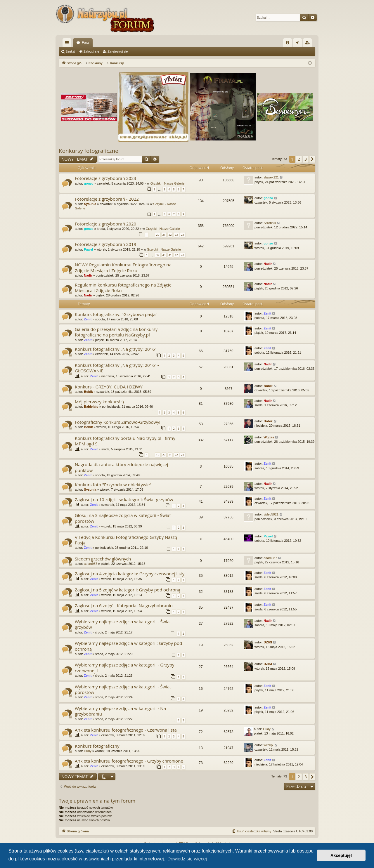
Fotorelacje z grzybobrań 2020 (105, 224)
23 (176, 235)
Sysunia (90, 204)
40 (164, 255)
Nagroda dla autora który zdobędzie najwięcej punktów (121, 467)
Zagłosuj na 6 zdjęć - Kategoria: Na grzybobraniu (124, 605)
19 (157, 455)
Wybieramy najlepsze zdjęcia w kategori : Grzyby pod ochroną (128, 646)
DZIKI (268, 642)
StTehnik (270, 223)
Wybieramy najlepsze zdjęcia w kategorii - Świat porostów (123, 689)
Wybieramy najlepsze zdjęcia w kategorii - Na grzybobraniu (120, 711)
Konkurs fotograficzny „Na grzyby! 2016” (116, 349)
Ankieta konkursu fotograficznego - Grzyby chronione (129, 761)
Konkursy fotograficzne (89, 151)
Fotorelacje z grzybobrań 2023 (105, 178)
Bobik (88, 392)
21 (164, 235)
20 (157, 235)
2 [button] (299, 159)
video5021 (271, 514)
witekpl (269, 745)
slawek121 (271, 177)
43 (183, 255)
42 (176, 255)
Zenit (88, 319)
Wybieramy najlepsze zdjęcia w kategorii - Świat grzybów (123, 624)
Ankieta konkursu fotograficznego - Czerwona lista (126, 730)
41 (170, 255)
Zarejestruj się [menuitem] (309, 44)
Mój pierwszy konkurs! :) (99, 402)
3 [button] (306, 159)
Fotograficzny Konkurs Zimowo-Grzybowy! (118, 422)
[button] (312, 159)
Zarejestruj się (118, 51)
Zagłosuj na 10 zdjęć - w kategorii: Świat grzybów (124, 499)
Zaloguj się (91, 51)
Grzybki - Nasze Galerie (168, 183)
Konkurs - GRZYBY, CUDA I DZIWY (109, 387)
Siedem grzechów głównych (103, 559)
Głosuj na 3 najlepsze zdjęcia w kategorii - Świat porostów (123, 518)
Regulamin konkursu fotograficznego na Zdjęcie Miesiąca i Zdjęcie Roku (123, 288)
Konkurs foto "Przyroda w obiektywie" (113, 485)
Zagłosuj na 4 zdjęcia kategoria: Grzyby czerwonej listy (130, 574)
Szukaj (70, 51)
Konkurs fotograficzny (97, 746)
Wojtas (269, 437)
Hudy (267, 729)
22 (170, 235)
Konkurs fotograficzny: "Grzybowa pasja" (116, 314)
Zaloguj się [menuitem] (299, 44)
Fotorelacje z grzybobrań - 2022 (107, 199)
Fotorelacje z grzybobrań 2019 (105, 244)
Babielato (91, 407)
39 (157, 255)
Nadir (88, 275)
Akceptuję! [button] (341, 855)
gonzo (89, 183)
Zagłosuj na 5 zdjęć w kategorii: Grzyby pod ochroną (128, 590)
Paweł (88, 249)
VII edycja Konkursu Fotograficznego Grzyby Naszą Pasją (126, 540)
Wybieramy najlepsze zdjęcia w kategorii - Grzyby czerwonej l (125, 668)
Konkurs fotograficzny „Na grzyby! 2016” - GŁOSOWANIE (117, 368)
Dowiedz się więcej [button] (187, 859)
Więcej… (68, 44)
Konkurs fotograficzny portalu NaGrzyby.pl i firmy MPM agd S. (125, 441)
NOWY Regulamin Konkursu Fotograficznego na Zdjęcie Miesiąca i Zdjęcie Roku (123, 267)
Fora (85, 43)
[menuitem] (288, 43)
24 (183, 235)
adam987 (91, 564)
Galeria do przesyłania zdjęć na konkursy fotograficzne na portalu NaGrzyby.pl (116, 332)
